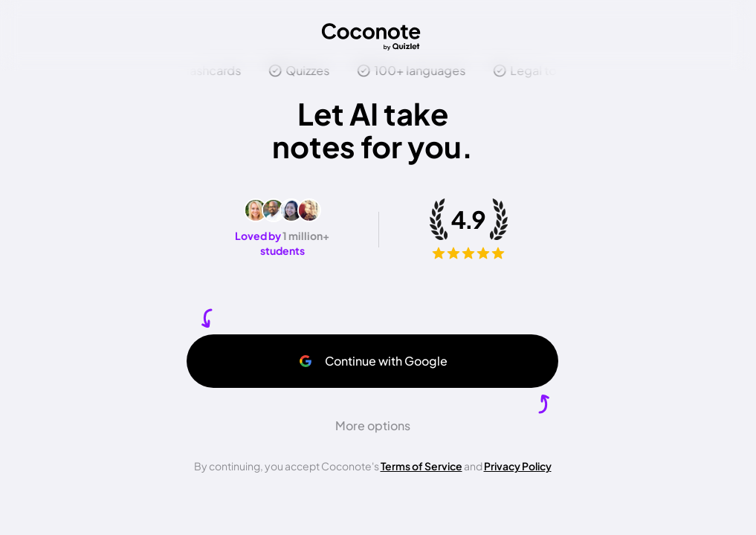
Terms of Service (421, 466)
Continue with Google (373, 361)
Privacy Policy (518, 466)
